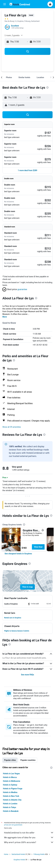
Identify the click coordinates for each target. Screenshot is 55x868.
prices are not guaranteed (13, 825)
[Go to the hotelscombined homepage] (20, 4)
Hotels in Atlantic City (12, 800)
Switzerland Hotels (18, 854)
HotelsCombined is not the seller (29, 833)
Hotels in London (10, 804)
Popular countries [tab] (28, 760)
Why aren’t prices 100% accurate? (29, 842)
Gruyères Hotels (19, 860)
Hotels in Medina (10, 792)
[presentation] (47, 87)
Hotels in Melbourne (12, 781)
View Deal (38, 547)
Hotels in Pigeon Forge (13, 789)
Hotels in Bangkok (11, 811)
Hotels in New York (11, 796)
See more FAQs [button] (28, 675)
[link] (18, 554)
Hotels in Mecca (10, 777)
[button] (5, 4)
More (5, 317)
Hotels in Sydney (10, 785)
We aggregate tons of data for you (29, 837)
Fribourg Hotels (39, 854)
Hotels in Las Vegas (11, 774)
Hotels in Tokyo (10, 807)
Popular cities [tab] (10, 760)
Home (6, 854)
